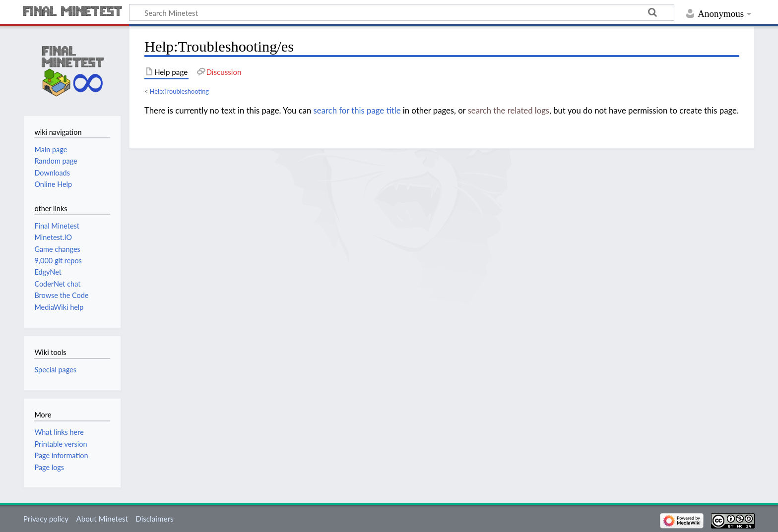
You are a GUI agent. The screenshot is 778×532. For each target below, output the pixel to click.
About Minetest (102, 519)
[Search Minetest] (402, 12)
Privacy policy (46, 519)
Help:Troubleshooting (179, 91)
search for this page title (357, 111)
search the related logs (509, 111)
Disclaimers (154, 519)
